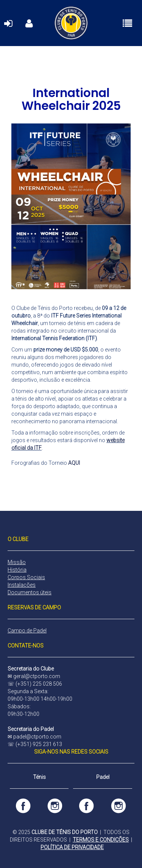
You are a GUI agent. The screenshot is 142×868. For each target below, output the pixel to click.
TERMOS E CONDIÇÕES (101, 840)
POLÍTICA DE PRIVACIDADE (72, 847)
